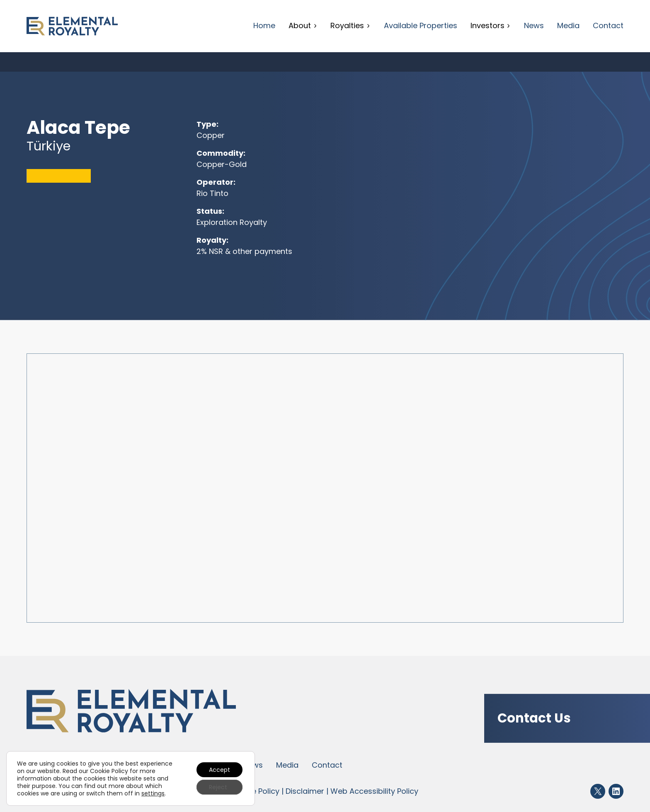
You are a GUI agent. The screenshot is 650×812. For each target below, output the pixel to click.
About (303, 25)
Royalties (350, 25)
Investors (491, 25)
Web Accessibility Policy (374, 791)
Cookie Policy (255, 791)
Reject (218, 787)
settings (153, 793)
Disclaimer (305, 791)
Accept (219, 770)
